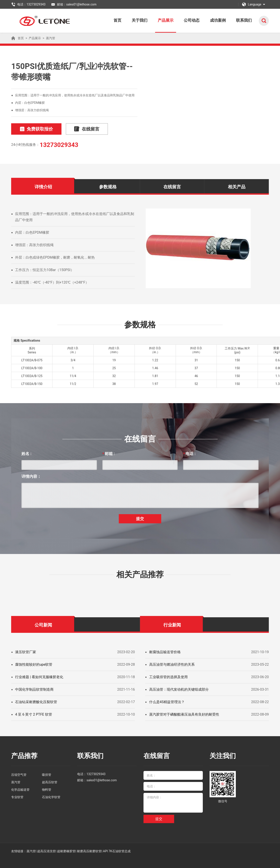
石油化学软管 (51, 797)
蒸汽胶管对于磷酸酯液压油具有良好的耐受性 (184, 714)
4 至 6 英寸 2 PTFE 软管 (33, 714)
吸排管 (47, 775)
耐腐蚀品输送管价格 (165, 652)
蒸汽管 (51, 38)
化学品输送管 (20, 790)
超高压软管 (50, 782)
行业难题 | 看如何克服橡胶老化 (39, 677)
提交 (140, 519)
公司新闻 (43, 625)
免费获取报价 (36, 129)
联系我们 (244, 20)
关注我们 (223, 756)
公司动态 (193, 20)
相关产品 (237, 187)
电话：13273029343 (28, 4)
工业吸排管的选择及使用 (168, 677)
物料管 (47, 790)
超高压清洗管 (46, 851)
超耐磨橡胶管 (66, 851)
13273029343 (59, 145)
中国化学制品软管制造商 (34, 689)
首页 (121, 20)
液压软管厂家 (26, 652)
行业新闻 (172, 625)
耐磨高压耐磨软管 (89, 851)
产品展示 (168, 20)
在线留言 (85, 129)
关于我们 (143, 20)
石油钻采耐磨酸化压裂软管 (36, 702)
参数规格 (108, 187)
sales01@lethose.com (101, 780)
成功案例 (219, 20)
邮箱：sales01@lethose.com (74, 4)
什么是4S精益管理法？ (167, 702)
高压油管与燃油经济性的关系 (172, 664)
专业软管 (17, 797)
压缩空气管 (19, 775)
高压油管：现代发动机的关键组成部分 (179, 689)
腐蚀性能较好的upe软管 (34, 664)
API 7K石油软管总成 (117, 851)
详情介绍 (43, 187)
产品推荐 (24, 756)
